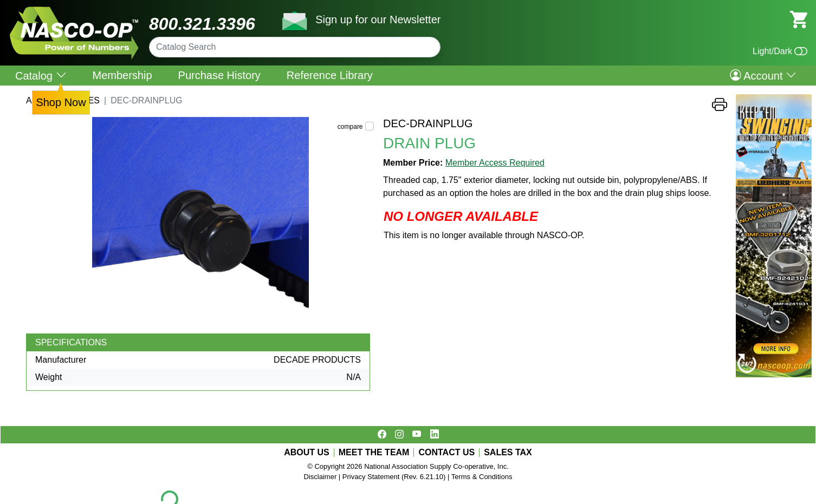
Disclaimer (320, 477)
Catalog (41, 76)
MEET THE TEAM (374, 453)
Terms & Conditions (482, 477)
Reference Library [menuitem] (330, 75)
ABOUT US (307, 453)
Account (763, 75)
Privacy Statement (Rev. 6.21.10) (394, 477)
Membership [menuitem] (122, 75)
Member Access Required (495, 163)
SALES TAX (508, 453)
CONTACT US (446, 453)
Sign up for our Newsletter (378, 19)
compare (350, 127)
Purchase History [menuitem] (219, 75)
